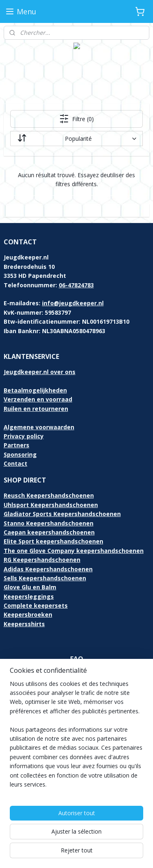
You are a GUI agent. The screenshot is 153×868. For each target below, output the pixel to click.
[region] (76, 738)
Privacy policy (24, 436)
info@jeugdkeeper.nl (73, 303)
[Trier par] (77, 139)
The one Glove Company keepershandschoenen (74, 551)
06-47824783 (76, 285)
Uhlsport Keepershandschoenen (51, 505)
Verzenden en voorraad (38, 399)
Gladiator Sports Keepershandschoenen (62, 514)
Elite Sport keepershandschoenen (53, 541)
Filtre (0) (76, 119)
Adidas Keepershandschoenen (48, 569)
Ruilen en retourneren (36, 409)
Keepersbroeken (28, 614)
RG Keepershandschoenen (42, 560)
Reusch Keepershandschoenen (49, 495)
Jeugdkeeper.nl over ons (40, 372)
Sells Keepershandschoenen (45, 578)
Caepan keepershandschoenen (49, 532)
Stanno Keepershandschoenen (49, 523)
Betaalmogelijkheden (35, 390)
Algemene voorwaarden (39, 427)
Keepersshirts (24, 624)
